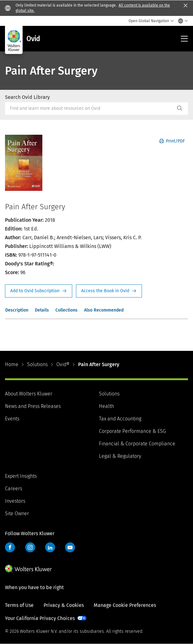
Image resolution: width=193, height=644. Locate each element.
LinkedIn (50, 547)
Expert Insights (21, 476)
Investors (15, 501)
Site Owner (17, 513)
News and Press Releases (33, 406)
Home (12, 364)
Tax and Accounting (120, 419)
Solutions (37, 364)
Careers (14, 489)
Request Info (39, 291)
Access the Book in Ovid (109, 291)
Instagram (30, 547)
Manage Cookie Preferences (125, 605)
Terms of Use (19, 605)
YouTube (70, 547)
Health (106, 406)
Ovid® (63, 364)
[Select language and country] (181, 21)
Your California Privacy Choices (40, 618)
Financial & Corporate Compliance (137, 444)
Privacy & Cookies (64, 605)
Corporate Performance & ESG (132, 431)
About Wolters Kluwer (29, 394)
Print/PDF (172, 141)
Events (12, 419)
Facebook (10, 547)
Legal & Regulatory (120, 456)
